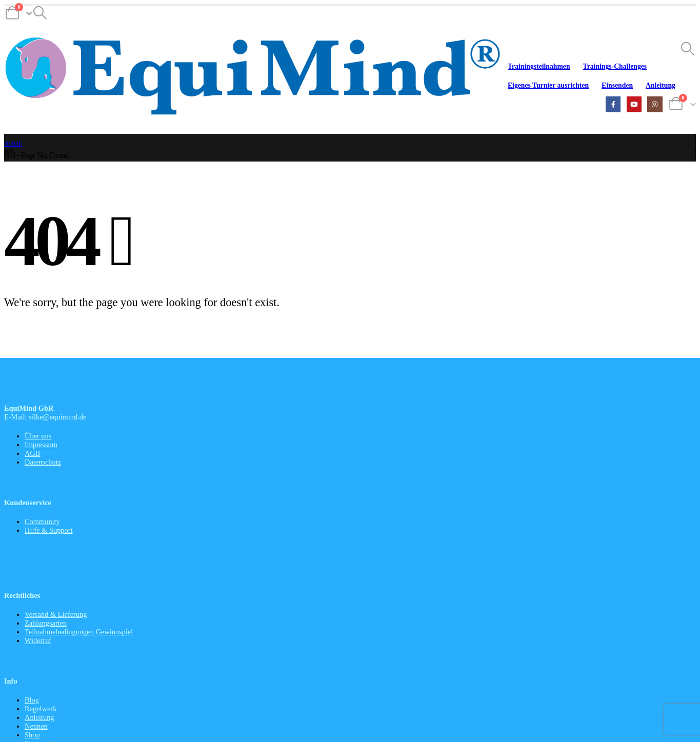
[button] (40, 13)
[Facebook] (613, 104)
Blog (32, 700)
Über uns (38, 436)
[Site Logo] (253, 77)
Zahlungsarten (46, 623)
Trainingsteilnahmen (539, 66)
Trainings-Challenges (615, 66)
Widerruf (38, 640)
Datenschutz (43, 462)
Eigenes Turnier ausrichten (548, 85)
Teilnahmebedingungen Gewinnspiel (79, 632)
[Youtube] (634, 104)
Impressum (41, 445)
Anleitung (661, 85)
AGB (32, 453)
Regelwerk (41, 709)
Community (42, 522)
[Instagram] (655, 104)
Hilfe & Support (49, 530)
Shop (32, 735)
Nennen (36, 726)
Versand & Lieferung (56, 614)
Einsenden (617, 85)
